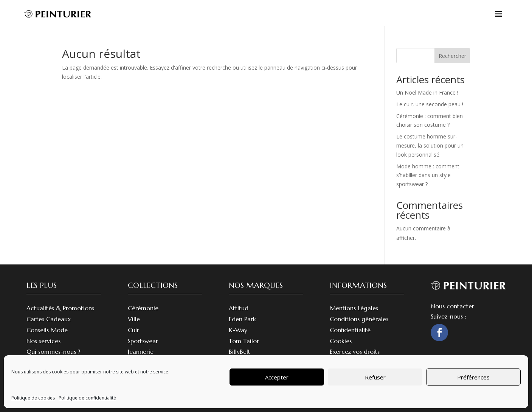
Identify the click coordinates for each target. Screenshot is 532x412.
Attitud (239, 308)
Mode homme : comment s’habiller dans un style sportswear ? (428, 175)
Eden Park (242, 319)
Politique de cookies (33, 398)
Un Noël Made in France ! (427, 93)
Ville (134, 319)
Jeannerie (141, 351)
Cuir (133, 330)
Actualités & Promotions (60, 308)
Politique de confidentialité (87, 398)
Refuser (375, 377)
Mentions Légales (354, 308)
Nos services (43, 341)
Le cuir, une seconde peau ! (430, 104)
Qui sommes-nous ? (53, 351)
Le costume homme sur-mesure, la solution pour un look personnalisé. (430, 145)
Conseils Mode (47, 330)
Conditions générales (359, 319)
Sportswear (143, 341)
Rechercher (452, 56)
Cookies (341, 341)
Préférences (473, 377)
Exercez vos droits (355, 351)
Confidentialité (350, 330)
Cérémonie (143, 308)
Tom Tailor (244, 341)
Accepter (277, 377)
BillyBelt (240, 351)
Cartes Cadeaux (49, 319)
